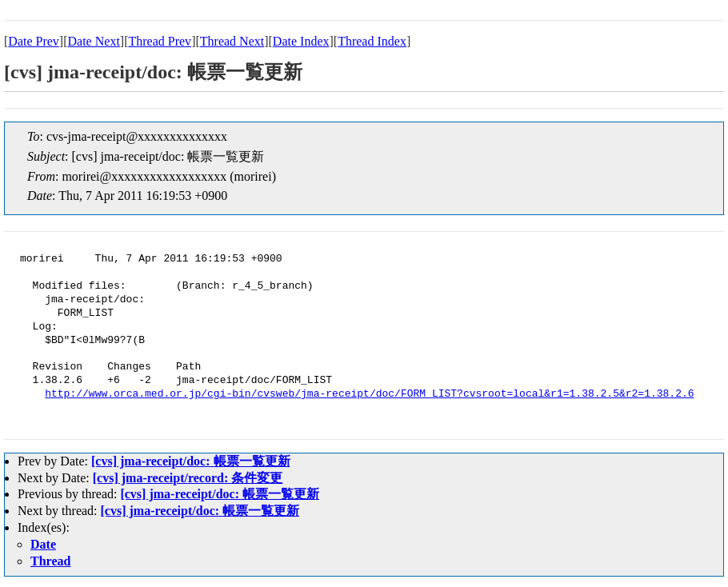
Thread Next (232, 41)
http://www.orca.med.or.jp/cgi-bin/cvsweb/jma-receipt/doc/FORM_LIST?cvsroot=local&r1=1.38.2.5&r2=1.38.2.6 (369, 394)
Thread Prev (160, 41)
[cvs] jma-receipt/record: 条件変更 (188, 478)
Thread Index (372, 41)
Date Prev (34, 41)
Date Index (301, 41)
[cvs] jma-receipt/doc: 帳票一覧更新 (191, 461)
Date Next (94, 41)
